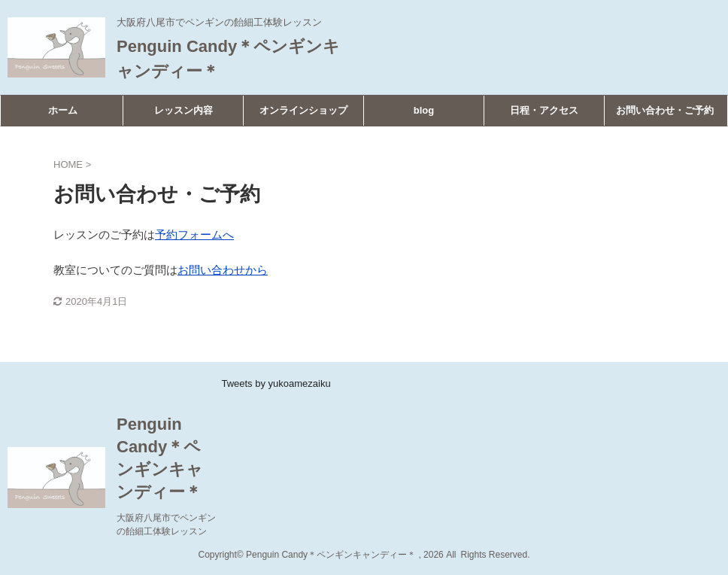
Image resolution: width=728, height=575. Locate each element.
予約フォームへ (194, 234)
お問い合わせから (223, 270)
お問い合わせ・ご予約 (665, 110)
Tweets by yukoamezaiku (276, 383)
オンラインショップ (303, 110)
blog (424, 110)
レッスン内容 (184, 110)
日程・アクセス (544, 110)
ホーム (63, 110)
